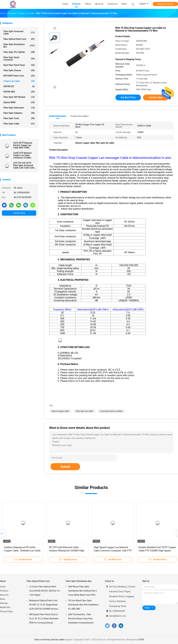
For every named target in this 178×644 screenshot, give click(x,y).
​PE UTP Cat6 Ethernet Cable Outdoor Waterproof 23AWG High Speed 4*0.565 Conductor (67, 551)
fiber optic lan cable (84, 411)
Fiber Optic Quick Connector (19, 59)
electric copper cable (60, 411)
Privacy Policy (6, 611)
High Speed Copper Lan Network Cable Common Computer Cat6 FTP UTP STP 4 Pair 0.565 (113, 551)
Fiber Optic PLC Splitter (19, 52)
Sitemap (4, 603)
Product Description (79, 116)
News (3, 599)
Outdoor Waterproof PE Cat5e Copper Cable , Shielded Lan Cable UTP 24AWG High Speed (22, 551)
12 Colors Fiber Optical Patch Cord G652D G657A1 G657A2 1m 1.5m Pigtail (44, 591)
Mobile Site (5, 607)
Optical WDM (19, 102)
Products (4, 591)
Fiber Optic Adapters (19, 113)
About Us (4, 595)
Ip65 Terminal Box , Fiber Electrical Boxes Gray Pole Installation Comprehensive (81, 619)
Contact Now (19, 213)
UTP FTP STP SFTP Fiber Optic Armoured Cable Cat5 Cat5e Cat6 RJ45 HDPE (24, 165)
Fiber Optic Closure (19, 70)
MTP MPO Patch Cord (19, 76)
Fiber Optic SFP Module (19, 97)
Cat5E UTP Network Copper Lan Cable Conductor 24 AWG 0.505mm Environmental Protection (25, 155)
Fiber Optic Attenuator (19, 108)
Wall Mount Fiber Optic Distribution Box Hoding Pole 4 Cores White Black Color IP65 (82, 591)
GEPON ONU (19, 92)
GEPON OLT (19, 86)
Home (3, 587)
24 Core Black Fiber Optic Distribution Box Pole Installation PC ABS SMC (83, 605)
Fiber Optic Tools (19, 118)
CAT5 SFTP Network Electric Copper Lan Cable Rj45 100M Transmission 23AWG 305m (23, 145)
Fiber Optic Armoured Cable (19, 33)
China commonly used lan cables (49, 640)
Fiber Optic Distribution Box (19, 46)
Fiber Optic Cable (19, 124)
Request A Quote (165, 4)
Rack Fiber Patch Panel (19, 65)
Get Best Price (128, 97)
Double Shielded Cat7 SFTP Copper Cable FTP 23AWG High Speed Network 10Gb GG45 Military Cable (157, 551)
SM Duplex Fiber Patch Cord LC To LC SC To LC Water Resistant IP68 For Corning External (44, 619)
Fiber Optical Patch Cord (19, 39)
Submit (65, 467)
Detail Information (58, 116)
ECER (141, 640)
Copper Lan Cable (19, 81)
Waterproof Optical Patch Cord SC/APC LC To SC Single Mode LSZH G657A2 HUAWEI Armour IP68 (44, 605)
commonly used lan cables (111, 411)
